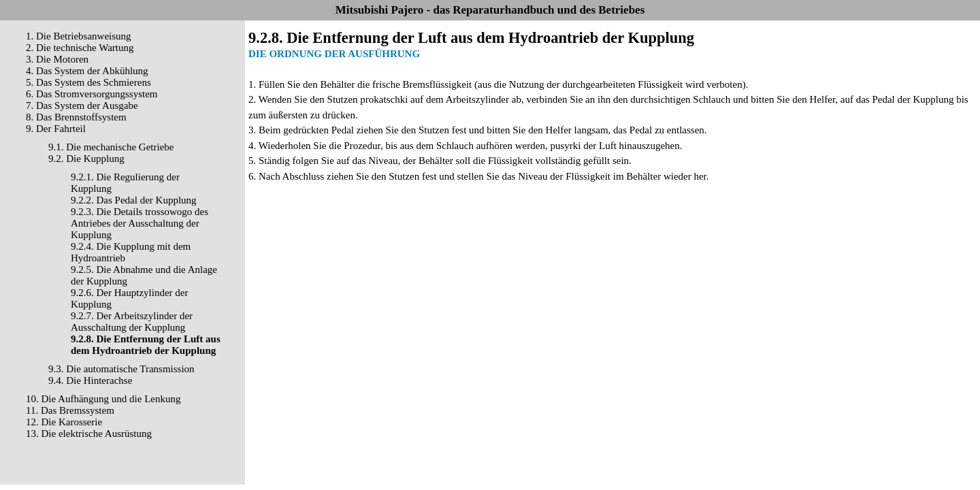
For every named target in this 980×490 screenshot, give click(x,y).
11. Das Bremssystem (70, 410)
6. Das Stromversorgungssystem (92, 94)
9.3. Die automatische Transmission (121, 369)
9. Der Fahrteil (56, 129)
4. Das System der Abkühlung (87, 71)
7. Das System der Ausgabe (82, 105)
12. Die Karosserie (64, 422)
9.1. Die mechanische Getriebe (111, 147)
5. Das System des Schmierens (88, 82)
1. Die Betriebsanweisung (79, 36)
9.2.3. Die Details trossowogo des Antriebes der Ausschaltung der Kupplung (140, 223)
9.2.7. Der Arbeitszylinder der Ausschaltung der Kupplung (132, 322)
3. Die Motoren (57, 59)
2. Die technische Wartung (80, 48)
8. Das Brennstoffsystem (76, 117)
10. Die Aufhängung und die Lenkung (103, 399)
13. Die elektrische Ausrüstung (89, 434)
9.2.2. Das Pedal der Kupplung (134, 200)
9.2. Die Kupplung (86, 159)
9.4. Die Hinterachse (90, 380)
